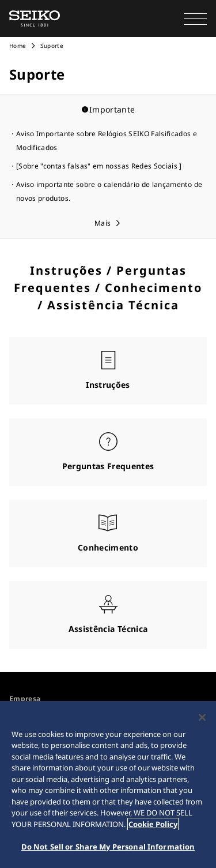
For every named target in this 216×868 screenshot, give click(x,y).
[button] (195, 18)
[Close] (202, 717)
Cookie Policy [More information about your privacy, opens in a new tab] (153, 824)
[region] (108, 785)
